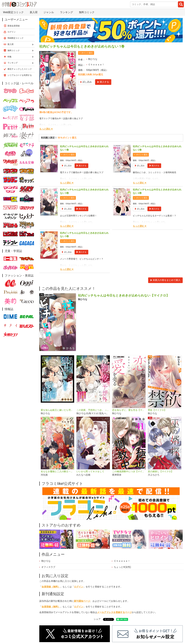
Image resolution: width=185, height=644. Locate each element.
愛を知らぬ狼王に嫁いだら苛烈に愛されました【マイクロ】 (57, 410)
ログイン (79, 587)
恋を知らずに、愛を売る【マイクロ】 (129, 410)
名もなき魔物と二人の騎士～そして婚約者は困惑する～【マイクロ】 (57, 472)
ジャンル (49, 12)
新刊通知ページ (82, 601)
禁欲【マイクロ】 (157, 410)
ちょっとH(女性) (122, 567)
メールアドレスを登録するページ (114, 612)
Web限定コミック (13, 12)
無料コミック (87, 12)
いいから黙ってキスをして (90, 472)
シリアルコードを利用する (20, 75)
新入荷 (34, 12)
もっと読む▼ (46, 129)
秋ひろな (93, 59)
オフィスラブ (48, 567)
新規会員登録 (14, 26)
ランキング (66, 12)
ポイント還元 (87, 53)
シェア (97, 619)
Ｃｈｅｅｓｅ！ (96, 65)
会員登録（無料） (51, 587)
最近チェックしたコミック (20, 69)
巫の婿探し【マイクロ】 (161, 472)
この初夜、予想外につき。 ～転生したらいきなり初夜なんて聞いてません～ (93, 410)
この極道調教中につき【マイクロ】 (129, 472)
